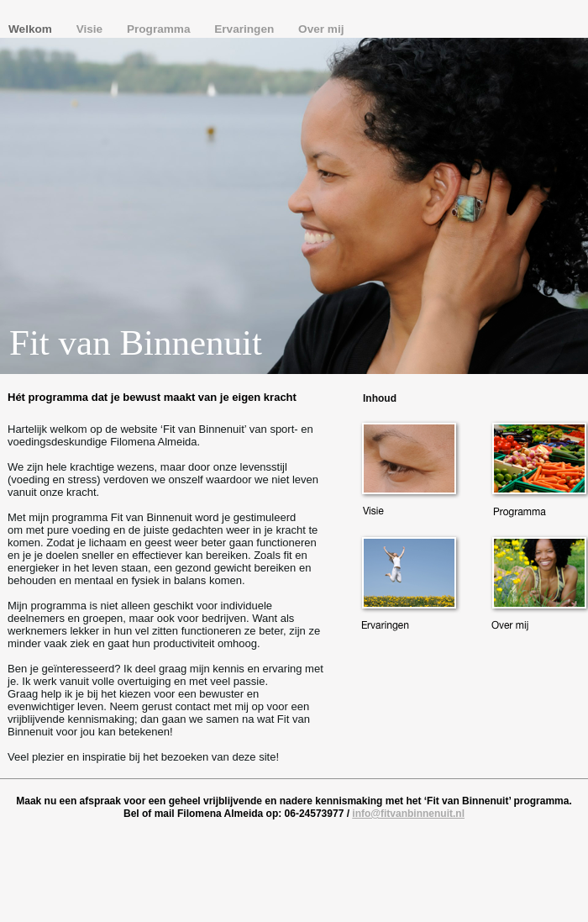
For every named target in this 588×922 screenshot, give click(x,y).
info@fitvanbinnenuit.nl (408, 814)
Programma (160, 29)
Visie (91, 29)
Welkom (32, 29)
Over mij (321, 29)
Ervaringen (246, 29)
